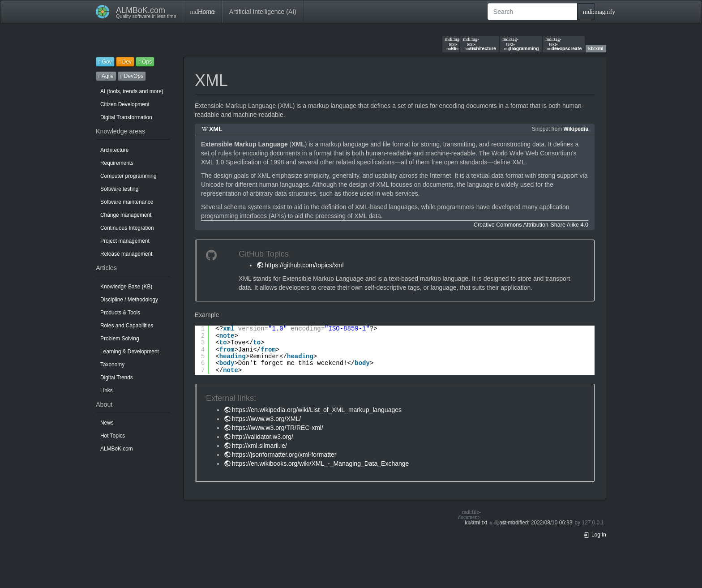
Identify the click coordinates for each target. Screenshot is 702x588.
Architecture (114, 150)
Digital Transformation (126, 117)
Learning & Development (130, 352)
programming (520, 44)
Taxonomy (112, 365)
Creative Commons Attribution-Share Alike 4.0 (531, 225)
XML (216, 129)
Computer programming (128, 176)
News (107, 423)
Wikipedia (576, 129)
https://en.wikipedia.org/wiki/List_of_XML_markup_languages (317, 410)
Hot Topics (113, 436)
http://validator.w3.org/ (263, 437)
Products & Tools (120, 313)
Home (202, 12)
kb (451, 44)
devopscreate (563, 44)
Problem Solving (120, 339)
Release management (126, 254)
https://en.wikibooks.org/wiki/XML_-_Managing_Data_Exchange (320, 464)
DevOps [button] (132, 76)
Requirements (117, 163)
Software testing (119, 189)
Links (107, 391)
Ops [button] (145, 62)
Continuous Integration (127, 228)
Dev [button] (125, 62)
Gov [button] (105, 62)
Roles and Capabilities (127, 326)
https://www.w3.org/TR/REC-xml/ (278, 428)
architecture (479, 44)
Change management (126, 215)
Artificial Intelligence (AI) (263, 12)
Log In (595, 535)
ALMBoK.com (117, 449)
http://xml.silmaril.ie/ (259, 446)
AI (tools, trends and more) (132, 91)
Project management (125, 241)
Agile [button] (106, 76)
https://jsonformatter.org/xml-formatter (284, 455)
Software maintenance (127, 202)
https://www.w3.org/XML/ (266, 419)
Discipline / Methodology (129, 300)
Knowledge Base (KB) (126, 287)
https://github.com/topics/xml (304, 265)
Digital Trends (117, 378)
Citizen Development (125, 104)
